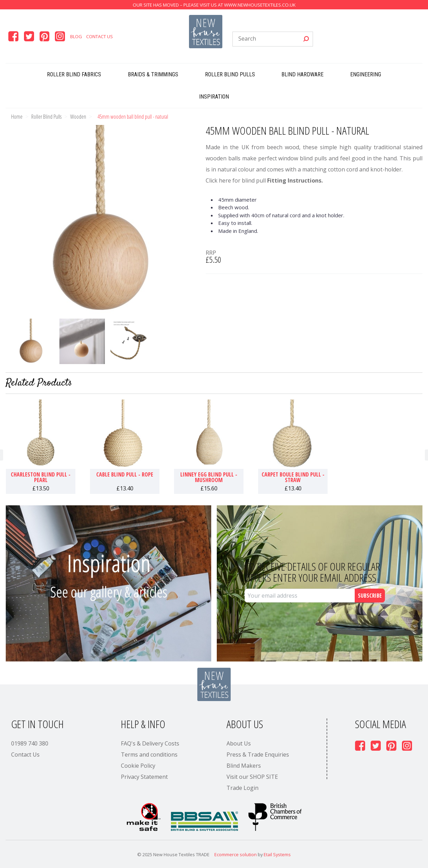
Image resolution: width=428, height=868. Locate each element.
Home (17, 117)
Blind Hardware (302, 74)
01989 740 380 (30, 743)
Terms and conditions (149, 755)
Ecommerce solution (236, 854)
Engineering (366, 74)
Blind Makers (244, 766)
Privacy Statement (144, 777)
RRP (211, 253)
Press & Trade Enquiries (258, 755)
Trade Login (242, 788)
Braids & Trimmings (153, 74)
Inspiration (214, 97)
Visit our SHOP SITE (252, 777)
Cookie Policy (138, 766)
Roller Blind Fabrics (74, 74)
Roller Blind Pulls (230, 74)
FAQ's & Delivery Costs (150, 743)
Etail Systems (277, 854)
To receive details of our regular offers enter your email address (312, 572)
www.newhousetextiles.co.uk (260, 5)
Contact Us (100, 36)
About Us (239, 743)
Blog (76, 36)
